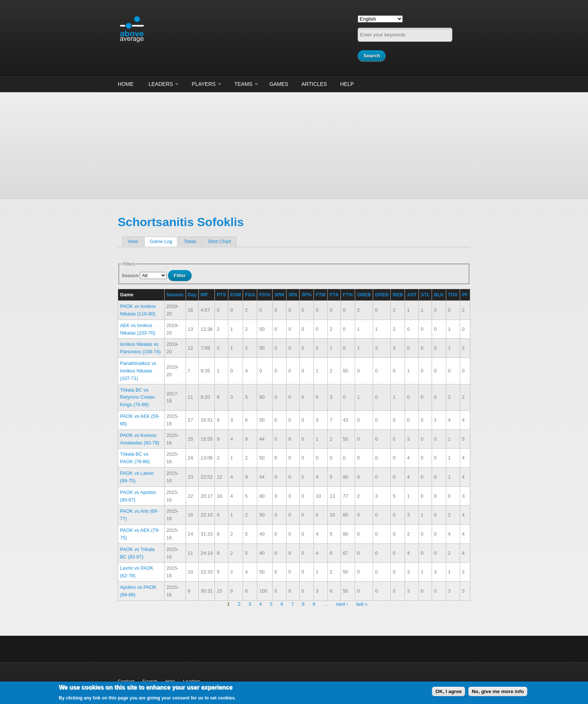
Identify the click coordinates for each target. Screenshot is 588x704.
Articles (314, 84)
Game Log (163, 241)
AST (412, 295)
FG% (265, 295)
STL (425, 295)
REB (398, 295)
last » (362, 604)
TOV (453, 295)
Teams (243, 84)
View (133, 241)
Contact (126, 681)
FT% (348, 295)
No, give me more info (498, 691)
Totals (190, 241)
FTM (321, 295)
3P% (307, 295)
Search (150, 681)
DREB (382, 295)
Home (126, 84)
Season (131, 275)
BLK (439, 295)
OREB (364, 295)
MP (204, 295)
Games (279, 84)
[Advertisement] (294, 145)
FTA (334, 295)
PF (465, 295)
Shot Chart (220, 241)
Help (347, 84)
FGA (250, 295)
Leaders (161, 84)
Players (204, 84)
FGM (235, 295)
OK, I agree (448, 691)
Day (192, 295)
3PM (279, 295)
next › (342, 604)
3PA (293, 295)
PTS (221, 295)
